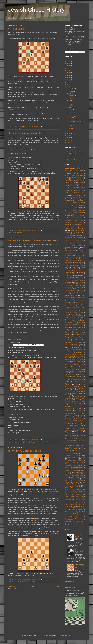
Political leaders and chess (74, 405)
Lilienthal (81, 339)
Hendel (81, 294)
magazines (78, 348)
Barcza (67, 189)
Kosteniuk (76, 326)
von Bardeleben (69, 498)
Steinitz (83, 471)
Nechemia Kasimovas (70, 378)
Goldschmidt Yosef (78, 274)
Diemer (79, 234)
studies (78, 474)
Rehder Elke (75, 420)
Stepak (70, 472)
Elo (73, 247)
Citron (76, 221)
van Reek (72, 494)
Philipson (83, 398)
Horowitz (70, 301)
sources (75, 462)
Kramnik (81, 328)
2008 (69, 143)
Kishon (74, 319)
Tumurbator (75, 488)
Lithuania (82, 341)
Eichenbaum (80, 245)
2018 (69, 78)
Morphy (67, 368)
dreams (67, 239)
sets (77, 447)
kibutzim (83, 317)
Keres (73, 317)
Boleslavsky (81, 202)
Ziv (67, 525)
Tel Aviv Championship (77, 481)
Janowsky (82, 306)
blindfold (78, 199)
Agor (82, 169)
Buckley (67, 209)
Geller (79, 267)
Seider (78, 445)
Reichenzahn (82, 420)
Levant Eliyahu (71, 336)
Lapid (77, 332)
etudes (77, 249)
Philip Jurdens (68, 398)
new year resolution (78, 380)
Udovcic (78, 490)
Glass (30, 441)
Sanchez (69, 440)
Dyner (67, 242)
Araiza (78, 181)
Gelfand (22, 581)
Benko (67, 192)
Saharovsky (68, 437)
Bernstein (81, 194)
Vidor (67, 496)
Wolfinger (73, 509)
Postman (82, 407)
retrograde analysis (73, 425)
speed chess (82, 464)
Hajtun (71, 289)
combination (79, 224)
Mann (76, 349)
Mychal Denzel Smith (75, 373)
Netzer (69, 380)
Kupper (72, 329)
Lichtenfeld (70, 339)
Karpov (67, 314)
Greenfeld (74, 279)
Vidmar (82, 494)
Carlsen (70, 212)
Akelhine (75, 172)
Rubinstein (78, 432)
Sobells (84, 459)
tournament (26, 128)
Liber (78, 338)
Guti (77, 285)
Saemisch (74, 435)
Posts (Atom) (19, 589)
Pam (29, 581)
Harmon (82, 289)
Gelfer (74, 267)
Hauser (82, 291)
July (70, 100)
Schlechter (75, 442)
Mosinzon (72, 369)
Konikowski (68, 324)
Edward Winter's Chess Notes (75, 152)
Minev (81, 365)
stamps (67, 469)
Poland (72, 403)
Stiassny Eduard (82, 472)
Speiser (75, 466)
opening (77, 385)
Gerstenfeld (83, 269)
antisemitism (69, 181)
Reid (68, 422)
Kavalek (67, 316)
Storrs (68, 474)
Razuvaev (67, 420)
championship (69, 216)
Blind (73, 199)
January (71, 128)
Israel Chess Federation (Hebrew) (76, 154)
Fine (73, 257)
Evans (81, 250)
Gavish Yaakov (69, 266)
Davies (69, 232)
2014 (69, 87)
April (70, 107)
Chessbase (70, 150)
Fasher (67, 254)
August (71, 98)
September (72, 96)
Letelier (84, 334)
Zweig (77, 525)
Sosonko (67, 462)
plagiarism (83, 402)
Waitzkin (72, 501)
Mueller (82, 369)
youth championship (70, 518)
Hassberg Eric (74, 291)
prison (73, 408)
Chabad (82, 214)
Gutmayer (83, 285)
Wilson (68, 506)
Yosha (82, 516)
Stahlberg (73, 467)
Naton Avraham (76, 376)
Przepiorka (68, 412)
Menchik (73, 361)
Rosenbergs (75, 429)
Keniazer (67, 317)
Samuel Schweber (81, 439)
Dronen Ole (74, 239)
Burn (72, 209)
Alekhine (68, 174)
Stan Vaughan (75, 469)
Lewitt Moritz (72, 338)
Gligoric (81, 272)
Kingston (69, 319)
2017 (69, 80)
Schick (84, 440)
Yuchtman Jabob (81, 518)
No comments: (35, 126)
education (77, 244)
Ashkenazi (81, 182)
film (68, 257)
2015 (69, 84)
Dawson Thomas (77, 232)
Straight (73, 474)
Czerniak (14, 128)
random (72, 419)
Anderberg (74, 179)
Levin (82, 336)
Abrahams (68, 167)
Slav (77, 457)
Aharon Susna (69, 170)
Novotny (83, 381)
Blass (74, 197)
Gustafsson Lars (69, 285)
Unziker (83, 489)
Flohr (67, 259)
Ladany (78, 331)
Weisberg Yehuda (75, 503)
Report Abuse (70, 582)
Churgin (69, 221)
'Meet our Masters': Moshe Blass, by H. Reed (80, 566)
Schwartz (83, 444)
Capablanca (82, 211)
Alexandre (68, 176)
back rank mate (82, 186)
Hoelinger (73, 299)
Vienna (71, 496)
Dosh (74, 237)
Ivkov (84, 304)
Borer (82, 204)
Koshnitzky (69, 326)
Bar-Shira (81, 187)
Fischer (79, 257)
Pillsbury (83, 400)
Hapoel (77, 289)
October (71, 93)
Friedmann (74, 260)
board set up (71, 201)
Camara (69, 211)
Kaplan (76, 312)
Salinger (79, 437)
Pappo (79, 390)
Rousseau (81, 430)
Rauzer (82, 419)
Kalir (82, 311)
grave (76, 277)
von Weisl (83, 498)
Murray (74, 371)
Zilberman (83, 521)
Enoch (26, 441)
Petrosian (69, 397)
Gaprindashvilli (79, 264)
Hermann (83, 296)
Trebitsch (67, 488)
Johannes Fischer (75, 307)
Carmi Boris (81, 212)
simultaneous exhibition (26, 443)
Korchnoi (74, 324)
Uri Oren (70, 491)
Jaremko (67, 307)
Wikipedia (42, 508)
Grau (84, 275)
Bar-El (69, 187)
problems (68, 410)
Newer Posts (12, 586)
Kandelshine (68, 312)
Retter (82, 425)
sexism (82, 447)
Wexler (71, 504)
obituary (75, 383)
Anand (67, 179)
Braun (69, 207)
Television (76, 482)
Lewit (66, 338)
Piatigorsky (77, 400)
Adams (13, 581)
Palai (73, 388)
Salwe (84, 437)
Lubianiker (68, 344)
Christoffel (83, 219)
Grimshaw (81, 279)
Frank (77, 259)
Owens (82, 387)
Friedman (67, 261)
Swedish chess (74, 476)
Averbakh (81, 184)
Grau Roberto (70, 277)
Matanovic (83, 356)
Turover (82, 488)
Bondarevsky (68, 204)
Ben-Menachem (80, 191)
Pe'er (82, 391)
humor (76, 301)
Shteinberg (68, 454)
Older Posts (56, 586)
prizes (81, 408)
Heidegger (74, 292)
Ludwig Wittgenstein (78, 344)
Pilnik (68, 402)
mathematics (80, 358)
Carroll (67, 214)
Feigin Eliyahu (75, 254)
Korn (79, 324)
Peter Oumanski (77, 395)
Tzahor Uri (68, 490)
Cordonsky (81, 226)
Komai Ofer (81, 323)
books (76, 204)
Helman (67, 294)
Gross (67, 280)
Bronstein (80, 207)
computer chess (69, 226)
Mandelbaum (69, 349)
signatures (75, 454)
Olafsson (82, 383)
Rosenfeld (83, 429)
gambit (82, 262)
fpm (59, 635)
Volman (82, 496)
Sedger (69, 445)
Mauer (73, 359)
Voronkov (78, 499)
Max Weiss (80, 359)
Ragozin (67, 419)
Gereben (76, 269)
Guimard (82, 282)
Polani (77, 403)
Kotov (82, 326)
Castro (77, 214)
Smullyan (70, 459)
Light (76, 339)
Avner (71, 186)
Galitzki (76, 262)
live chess (68, 343)
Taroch (82, 477)
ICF (66, 302)
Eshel (68, 249)
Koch (75, 323)
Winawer (74, 506)
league (78, 334)
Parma (84, 390)
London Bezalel (76, 343)
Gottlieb (76, 275)
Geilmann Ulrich (79, 266)
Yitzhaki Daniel (76, 516)
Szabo (82, 476)
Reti (84, 424)
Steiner (77, 471)
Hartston (67, 291)
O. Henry (69, 383)
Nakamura (83, 375)
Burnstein (77, 209)
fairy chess (75, 252)
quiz (81, 415)
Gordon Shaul (69, 275)
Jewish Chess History (36, 10)
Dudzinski (67, 241)
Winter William (68, 508)
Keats (72, 316)
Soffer (68, 461)
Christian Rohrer (75, 219)
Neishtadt (83, 378)
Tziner (73, 490)
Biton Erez (77, 196)
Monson (76, 366)
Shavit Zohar (68, 450)
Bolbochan (74, 202)
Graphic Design (70, 587)
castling (17, 581)
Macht (36, 441)
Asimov (67, 184)
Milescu (67, 365)
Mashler (77, 356)
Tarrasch (68, 479)
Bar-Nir (74, 187)
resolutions (78, 424)
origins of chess (73, 387)
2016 (69, 82)
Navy (82, 376)
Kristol (67, 329)
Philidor (82, 397)
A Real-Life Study (16, 29)
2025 (69, 61)
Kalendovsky (75, 311)
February (71, 112)
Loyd (83, 343)
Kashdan (73, 314)
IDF (72, 302)
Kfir (78, 317)
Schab (79, 440)
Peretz (73, 393)
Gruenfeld (81, 280)
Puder (77, 414)
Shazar (76, 450)
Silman (82, 454)
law (74, 334)
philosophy (69, 400)
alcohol (81, 172)
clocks (81, 221)
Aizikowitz (68, 172)
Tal (72, 477)
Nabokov (67, 374)
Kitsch (79, 319)
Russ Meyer (80, 434)
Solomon (74, 461)
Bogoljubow (80, 201)
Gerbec (70, 269)
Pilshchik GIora (75, 402)
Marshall (74, 354)
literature (75, 341)
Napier (68, 376)
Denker (74, 234)
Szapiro (67, 477)
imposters (73, 304)
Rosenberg (68, 429)
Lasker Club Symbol (78, 536)
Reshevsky (70, 424)
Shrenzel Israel (80, 452)
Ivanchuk (79, 304)
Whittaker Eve (78, 504)
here (54, 244)
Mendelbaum (80, 361)
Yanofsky (69, 516)
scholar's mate (68, 444)
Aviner (67, 186)
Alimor (74, 176)
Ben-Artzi (73, 191)
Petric (84, 395)
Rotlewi (74, 430)
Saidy (73, 437)
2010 (69, 138)
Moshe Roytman (75, 368)
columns (14, 441)
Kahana (82, 309)
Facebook (67, 252)
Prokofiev (80, 410)
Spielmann (81, 466)
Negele (78, 378)
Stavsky (67, 471)
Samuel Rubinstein (71, 439)
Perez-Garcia (80, 393)
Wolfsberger (81, 510)
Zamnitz (81, 520)
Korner (84, 324)
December (71, 89)
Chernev (78, 216)
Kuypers (83, 329)
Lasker (67, 334)
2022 (69, 68)
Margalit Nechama (80, 351)
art (74, 182)
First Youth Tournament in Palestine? (26, 133)
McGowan (67, 361)
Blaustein (81, 197)
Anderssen (81, 179)
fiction (73, 255)
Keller (82, 316)
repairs (83, 422)
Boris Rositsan (69, 206)
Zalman (75, 520)
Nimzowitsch (75, 381)
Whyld (84, 504)
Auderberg (73, 184)
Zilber (78, 521)
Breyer (74, 207)
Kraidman (74, 328)
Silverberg (67, 456)
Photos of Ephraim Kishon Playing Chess (80, 551)
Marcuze (72, 351)
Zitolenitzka (83, 523)
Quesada (75, 415)
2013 (69, 131)
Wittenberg (81, 508)
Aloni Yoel (81, 177)
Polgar (82, 403)
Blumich (83, 199)
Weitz (34, 443)
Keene (77, 316)
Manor (82, 349)
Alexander (80, 174)
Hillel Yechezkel (71, 297)
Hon (33, 441)
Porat (19, 443)
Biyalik (82, 196)
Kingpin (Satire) (71, 156)
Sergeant (83, 445)
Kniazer (83, 321)
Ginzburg (79, 271)
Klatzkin (83, 319)
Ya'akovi (83, 515)
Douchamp (81, 237)
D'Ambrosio (73, 231)
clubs (67, 222)
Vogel (76, 496)
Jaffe (76, 306)
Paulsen (69, 391)
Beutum (67, 196)
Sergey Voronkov (70, 447)
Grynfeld (76, 282)
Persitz (67, 395)
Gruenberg (73, 281)
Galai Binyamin (69, 262)
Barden (72, 189)
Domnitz (80, 235)
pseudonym (79, 412)
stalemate (81, 467)
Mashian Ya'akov (69, 356)
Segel (73, 445)
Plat (68, 403)
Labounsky (70, 331)
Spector (75, 464)
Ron (83, 427)
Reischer (78, 422)
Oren (84, 385)
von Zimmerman (70, 500)
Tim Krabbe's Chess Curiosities (75, 160)
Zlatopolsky (72, 525)
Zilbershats (70, 523)
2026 (69, 59)
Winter (80, 506)
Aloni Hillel (80, 176)
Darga (84, 230)
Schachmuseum (71, 158)
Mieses (46, 441)
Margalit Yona (68, 353)
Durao (82, 241)
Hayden (67, 292)
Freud (82, 259)
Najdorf (74, 374)
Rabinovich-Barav (71, 417)
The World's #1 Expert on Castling (24, 451)
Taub (22, 128)
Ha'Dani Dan (70, 287)
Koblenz (70, 323)
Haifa (67, 289)
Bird (72, 196)
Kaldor (67, 311)
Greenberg (68, 279)
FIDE (79, 255)
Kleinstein (69, 321)
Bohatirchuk (68, 202)
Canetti (74, 211)
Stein (72, 471)
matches (70, 358)
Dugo (72, 240)
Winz (75, 508)
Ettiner (73, 249)
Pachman (67, 388)
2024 (69, 64)
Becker (67, 191)
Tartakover (75, 479)
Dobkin (23, 441)
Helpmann (75, 294)
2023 (69, 66)
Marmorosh (41, 441)
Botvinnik (83, 206)
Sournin (81, 462)
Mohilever (50, 441)
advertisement (69, 169)
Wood (76, 511)
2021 (69, 71)
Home (34, 586)
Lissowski (68, 341)
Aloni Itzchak (70, 177)
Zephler (73, 521)
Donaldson (68, 237)
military (74, 364)
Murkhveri (67, 371)
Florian (73, 259)
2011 (69, 136)
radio (81, 417)
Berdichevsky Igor (75, 192)
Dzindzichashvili (69, 244)
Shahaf (67, 449)
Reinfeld (72, 422)
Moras (82, 366)
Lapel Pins (71, 333)
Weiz (66, 504)
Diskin (68, 235)
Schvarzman (76, 444)
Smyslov (76, 459)
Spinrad (67, 467)
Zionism (76, 523)
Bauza (82, 189)
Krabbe (26, 581)
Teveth (75, 484)
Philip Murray (76, 398)
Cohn (82, 223)
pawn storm (76, 391)
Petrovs (76, 397)
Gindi (74, 270)
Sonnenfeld (81, 461)
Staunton (82, 469)
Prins (66, 409)
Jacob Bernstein (70, 306)
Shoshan (74, 452)
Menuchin (67, 363)
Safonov (81, 435)
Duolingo (77, 241)
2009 (69, 140)
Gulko (67, 284)
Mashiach (81, 355)
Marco (67, 351)
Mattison (67, 359)
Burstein (83, 209)
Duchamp (81, 239)
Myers (82, 373)
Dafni (79, 231)
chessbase (73, 217)
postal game (75, 407)
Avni (76, 186)
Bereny (74, 194)
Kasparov (80, 314)
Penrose (67, 393)
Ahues (76, 170)
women (67, 511)
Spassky (68, 464)
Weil (31, 128)
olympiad (68, 385)
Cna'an (75, 223)
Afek (77, 169)
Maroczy (67, 354)
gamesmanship (69, 264)
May (70, 105)
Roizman (77, 427)
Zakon (69, 520)
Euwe (74, 250)
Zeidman (67, 521)
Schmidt (82, 442)
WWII (78, 515)
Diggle (84, 234)
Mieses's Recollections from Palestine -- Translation (33, 240)
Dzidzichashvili (79, 242)
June (70, 103)
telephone (67, 482)
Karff (81, 312)
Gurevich (81, 284)
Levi (78, 336)
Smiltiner (83, 457)
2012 (69, 133)
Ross (69, 430)
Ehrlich (73, 245)
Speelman (69, 466)
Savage (74, 440)
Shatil (82, 449)
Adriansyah (81, 167)
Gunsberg (73, 284)
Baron (77, 189)
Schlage (69, 442)
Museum (81, 371)
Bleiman (67, 199)
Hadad (77, 287)
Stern (75, 472)
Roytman (68, 432)
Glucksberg (68, 274)
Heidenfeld (81, 292)
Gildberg (69, 271)
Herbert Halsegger (71, 295)
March (70, 110)
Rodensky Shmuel (69, 427)
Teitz (66, 481)
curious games (69, 228)
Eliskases (68, 247)
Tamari (77, 477)
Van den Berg (77, 493)
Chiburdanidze (80, 217)
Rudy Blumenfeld (70, 434)
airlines (82, 170)
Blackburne (68, 197)
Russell (67, 435)
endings (18, 128)
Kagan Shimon (74, 309)
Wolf (66, 509)
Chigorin (67, 219)
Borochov (76, 206)
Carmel (75, 212)
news (67, 381)
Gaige (81, 260)
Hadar (82, 287)
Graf (80, 275)
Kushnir (78, 329)
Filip (84, 255)
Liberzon (83, 338)
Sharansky (75, 449)
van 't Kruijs (78, 491)
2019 (69, 75)
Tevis (79, 484)
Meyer (74, 363)
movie (77, 369)
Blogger (69, 635)
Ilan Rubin (78, 302)
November (71, 91)
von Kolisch (76, 498)
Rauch (77, 419)
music (67, 373)
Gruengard (68, 282)
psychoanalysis (69, 414)
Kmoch (76, 321)
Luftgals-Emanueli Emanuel (71, 346)
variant (78, 494)
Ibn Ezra (81, 301)
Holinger (79, 299)
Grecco (82, 277)
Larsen (82, 333)
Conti (76, 226)
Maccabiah (82, 346)
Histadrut (79, 297)
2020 (69, 73)
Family (82, 252)
